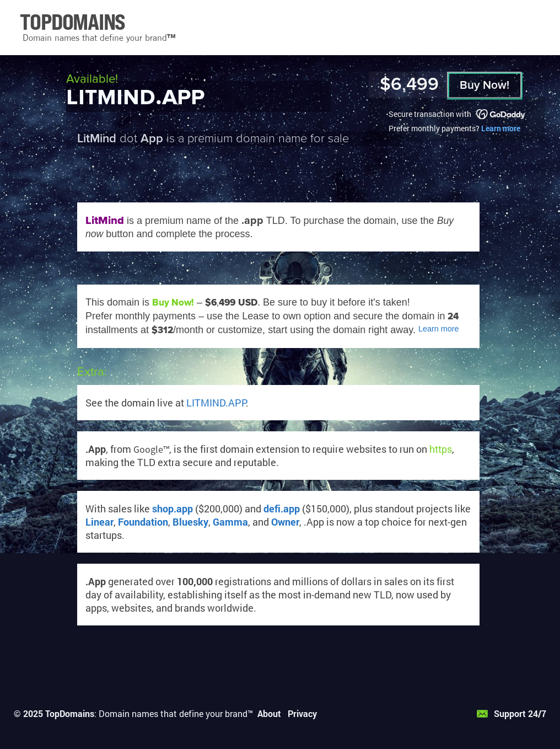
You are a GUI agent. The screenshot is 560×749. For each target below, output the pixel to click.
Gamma (230, 522)
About (269, 713)
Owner (285, 522)
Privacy (302, 713)
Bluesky (190, 522)
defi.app (282, 509)
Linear (99, 522)
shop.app (173, 509)
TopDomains (70, 713)
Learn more (501, 128)
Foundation (143, 522)
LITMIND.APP (216, 403)
